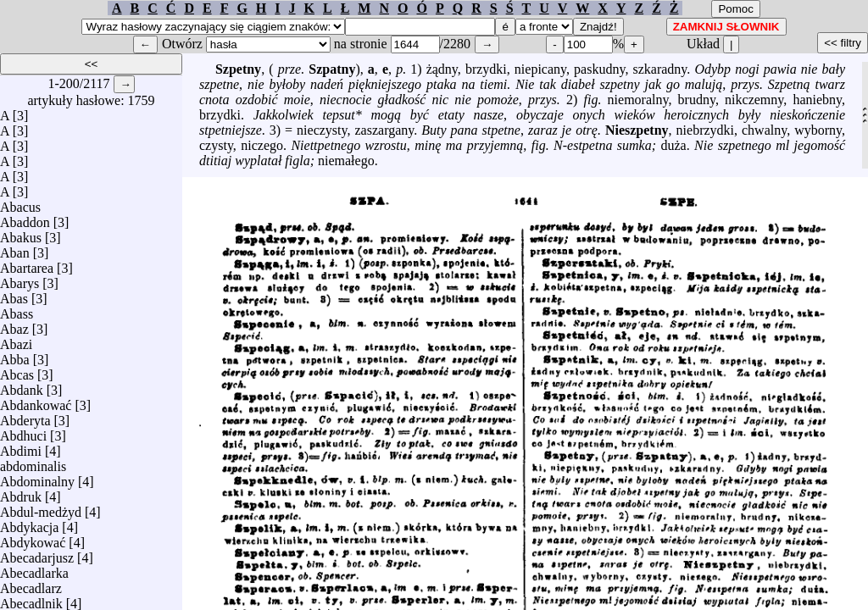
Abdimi (21, 447)
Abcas (17, 371)
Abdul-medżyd (41, 508)
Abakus (21, 233)
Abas (14, 294)
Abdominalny (37, 477)
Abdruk (21, 493)
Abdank (22, 386)
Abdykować (33, 538)
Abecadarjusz (37, 554)
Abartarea (27, 264)
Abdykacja (29, 523)
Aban (15, 249)
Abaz (14, 325)
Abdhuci (23, 432)
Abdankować (36, 401)
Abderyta (25, 416)
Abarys (19, 279)
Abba (15, 355)
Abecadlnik (31, 599)
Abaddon (25, 218)
